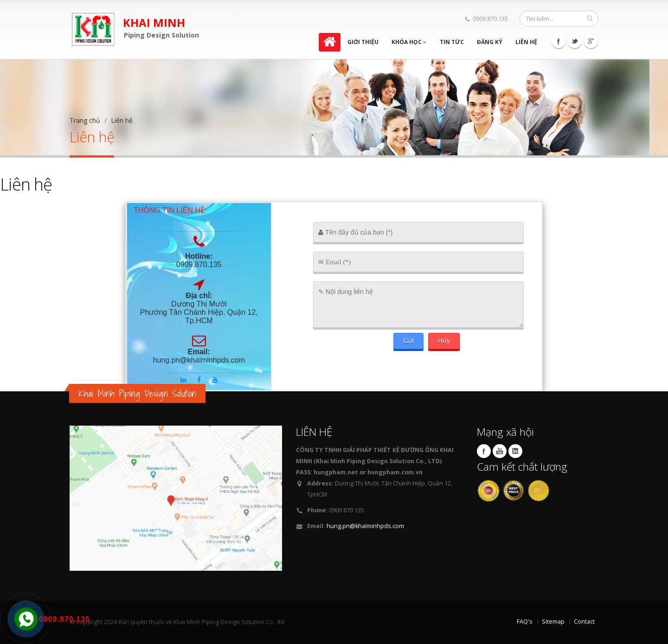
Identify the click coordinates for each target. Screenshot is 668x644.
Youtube (500, 451)
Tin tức (452, 42)
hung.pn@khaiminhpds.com (365, 526)
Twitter (575, 41)
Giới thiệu (363, 42)
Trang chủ (85, 120)
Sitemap (553, 622)
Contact (584, 622)
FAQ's (525, 622)
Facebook (559, 41)
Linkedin (515, 451)
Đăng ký (490, 42)
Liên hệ (526, 42)
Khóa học (409, 42)
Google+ (591, 41)
